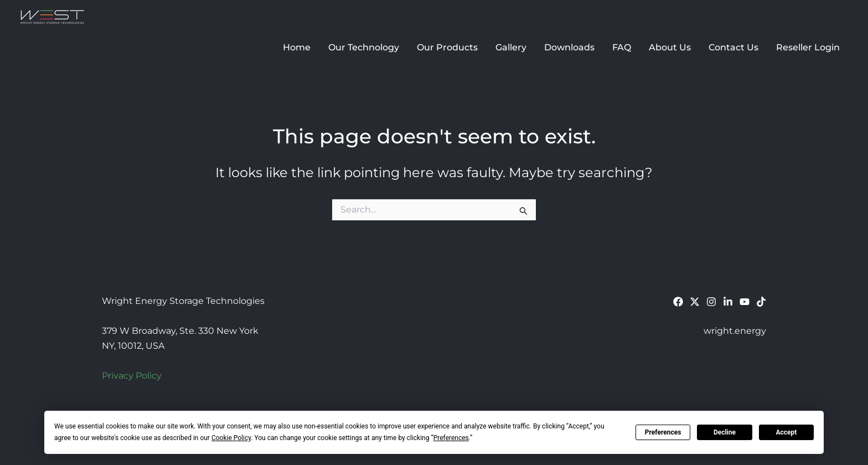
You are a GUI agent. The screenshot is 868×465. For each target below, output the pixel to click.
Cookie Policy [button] (231, 438)
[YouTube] (745, 302)
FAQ (622, 47)
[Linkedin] (728, 302)
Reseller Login (808, 47)
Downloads (569, 47)
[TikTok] (761, 302)
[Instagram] (711, 302)
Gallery (511, 47)
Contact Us (733, 47)
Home (297, 47)
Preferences (663, 432)
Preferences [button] (451, 438)
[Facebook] (678, 302)
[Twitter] (695, 302)
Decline (725, 432)
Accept (786, 432)
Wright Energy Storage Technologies (231, 17)
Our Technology (364, 47)
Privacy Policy (132, 376)
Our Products (447, 47)
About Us (670, 47)
